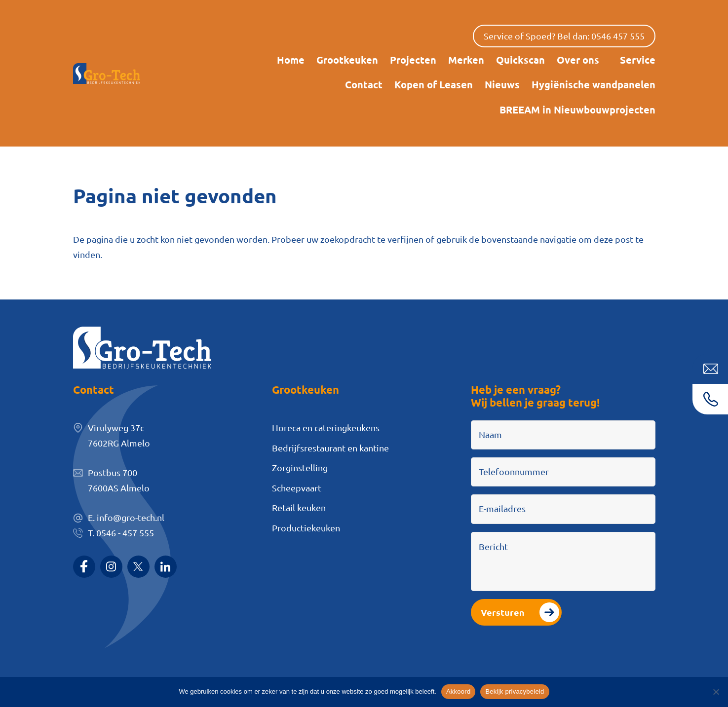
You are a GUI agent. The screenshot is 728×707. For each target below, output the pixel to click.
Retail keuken (299, 507)
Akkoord (458, 691)
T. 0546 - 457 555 (121, 533)
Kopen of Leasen (434, 84)
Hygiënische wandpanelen (594, 84)
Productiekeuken (306, 528)
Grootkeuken (347, 60)
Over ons (578, 60)
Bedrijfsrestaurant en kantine (330, 448)
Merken (466, 60)
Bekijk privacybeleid (515, 691)
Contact (364, 84)
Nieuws (502, 84)
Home (291, 60)
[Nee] (716, 692)
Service (638, 60)
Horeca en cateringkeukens (326, 428)
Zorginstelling (300, 467)
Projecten (413, 60)
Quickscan (520, 60)
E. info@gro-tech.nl (126, 517)
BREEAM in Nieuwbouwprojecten (577, 110)
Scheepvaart (297, 488)
